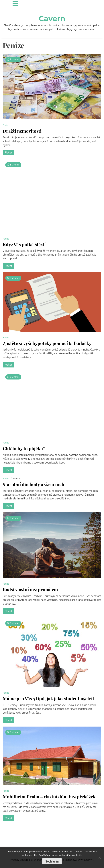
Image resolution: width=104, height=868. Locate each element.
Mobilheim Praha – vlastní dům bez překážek (49, 797)
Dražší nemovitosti (22, 131)
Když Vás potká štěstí (24, 245)
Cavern (52, 19)
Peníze (6, 125)
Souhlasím (52, 862)
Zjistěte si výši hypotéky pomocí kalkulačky (47, 343)
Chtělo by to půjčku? (24, 448)
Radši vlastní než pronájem (30, 590)
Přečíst (8, 152)
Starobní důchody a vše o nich (34, 484)
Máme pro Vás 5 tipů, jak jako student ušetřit (48, 699)
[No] (99, 858)
